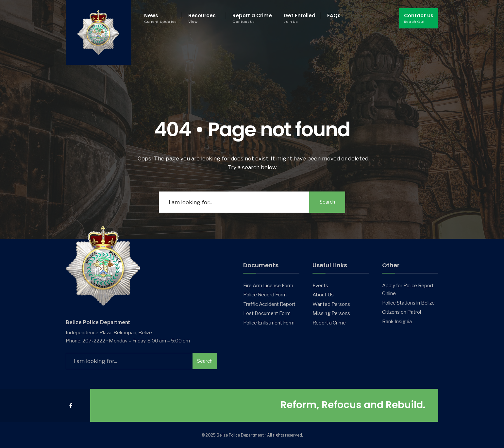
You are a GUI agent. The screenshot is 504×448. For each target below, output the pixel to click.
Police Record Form (265, 295)
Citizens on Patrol (402, 312)
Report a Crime (252, 18)
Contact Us (419, 18)
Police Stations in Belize (408, 303)
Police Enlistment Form (269, 323)
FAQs (334, 16)
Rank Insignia (397, 321)
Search (327, 202)
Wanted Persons (331, 304)
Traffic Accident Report (269, 304)
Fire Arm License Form (268, 285)
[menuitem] (203, 18)
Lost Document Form (267, 313)
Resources (202, 18)
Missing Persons (331, 313)
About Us (323, 295)
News (160, 18)
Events (320, 285)
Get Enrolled (300, 18)
